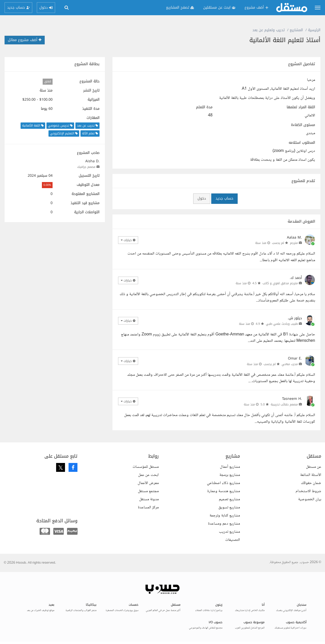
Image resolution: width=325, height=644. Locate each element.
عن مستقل (314, 467)
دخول (202, 198)
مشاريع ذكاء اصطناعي (223, 483)
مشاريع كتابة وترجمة (225, 516)
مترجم (294, 243)
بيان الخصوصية (310, 499)
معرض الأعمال (148, 483)
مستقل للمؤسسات (146, 467)
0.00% (47, 185)
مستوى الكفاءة (303, 125)
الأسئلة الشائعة (311, 475)
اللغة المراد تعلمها (301, 107)
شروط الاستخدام (308, 491)
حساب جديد (224, 198)
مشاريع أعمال (230, 467)
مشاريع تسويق (229, 507)
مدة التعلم (204, 107)
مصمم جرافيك (86, 167)
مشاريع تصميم (229, 499)
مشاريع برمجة (230, 475)
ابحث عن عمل (148, 475)
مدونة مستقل (149, 499)
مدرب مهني (290, 364)
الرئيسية (314, 30)
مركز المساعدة (148, 507)
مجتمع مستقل (148, 491)
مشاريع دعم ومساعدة (224, 524)
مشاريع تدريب (229, 532)
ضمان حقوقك (311, 483)
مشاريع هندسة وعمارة (224, 491)
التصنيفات (233, 540)
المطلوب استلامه (302, 143)
